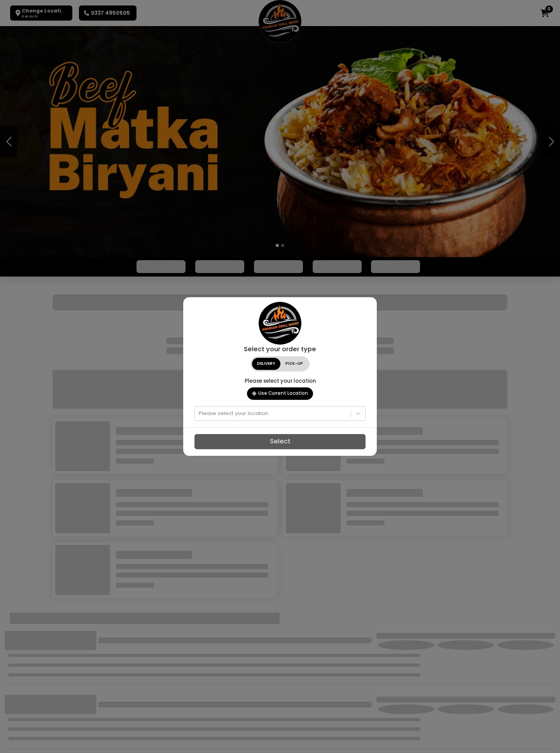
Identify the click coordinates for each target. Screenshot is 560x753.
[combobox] (199, 413)
